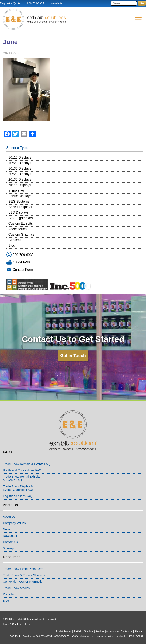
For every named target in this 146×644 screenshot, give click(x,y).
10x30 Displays (20, 169)
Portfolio (9, 594)
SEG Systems (19, 202)
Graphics (89, 631)
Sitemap (9, 548)
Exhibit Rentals (64, 631)
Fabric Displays (20, 196)
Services (15, 240)
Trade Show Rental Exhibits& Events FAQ (22, 478)
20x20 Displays (20, 174)
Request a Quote (10, 3)
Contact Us (10, 542)
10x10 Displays (20, 158)
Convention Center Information (24, 582)
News (7, 529)
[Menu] (138, 19)
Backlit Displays (20, 207)
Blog (12, 246)
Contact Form (23, 270)
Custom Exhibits (21, 224)
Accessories (17, 229)
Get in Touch (73, 356)
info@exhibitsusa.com (83, 636)
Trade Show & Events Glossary (24, 575)
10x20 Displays (20, 163)
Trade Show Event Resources (23, 569)
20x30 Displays (20, 180)
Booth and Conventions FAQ (22, 470)
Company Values (14, 523)
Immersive (16, 191)
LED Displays (19, 213)
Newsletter (57, 3)
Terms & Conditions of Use (17, 624)
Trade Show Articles (16, 588)
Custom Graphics (21, 235)
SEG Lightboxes (21, 218)
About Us (9, 517)
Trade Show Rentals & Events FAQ (27, 464)
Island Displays (20, 185)
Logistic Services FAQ (18, 496)
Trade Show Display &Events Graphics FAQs (18, 488)
